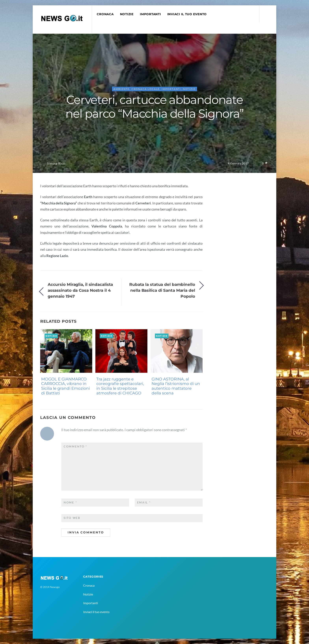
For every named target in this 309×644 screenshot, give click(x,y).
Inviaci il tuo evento (187, 14)
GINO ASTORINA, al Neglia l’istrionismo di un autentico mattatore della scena (176, 386)
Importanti (150, 14)
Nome (70, 502)
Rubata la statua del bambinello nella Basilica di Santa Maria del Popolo (162, 290)
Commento (75, 446)
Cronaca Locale (146, 89)
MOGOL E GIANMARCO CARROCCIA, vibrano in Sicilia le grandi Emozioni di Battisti (66, 386)
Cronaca (105, 14)
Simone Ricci (56, 164)
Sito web (72, 518)
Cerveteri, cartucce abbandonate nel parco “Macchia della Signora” (154, 107)
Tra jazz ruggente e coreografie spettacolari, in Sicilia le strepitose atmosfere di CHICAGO (120, 386)
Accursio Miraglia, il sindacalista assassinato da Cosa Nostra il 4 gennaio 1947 (80, 290)
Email (144, 502)
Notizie (127, 14)
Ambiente (121, 89)
